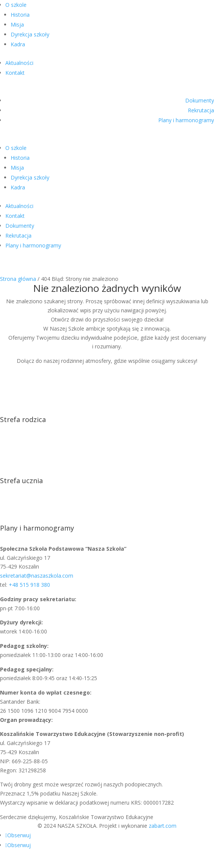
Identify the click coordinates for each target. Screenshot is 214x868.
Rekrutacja (201, 110)
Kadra (18, 44)
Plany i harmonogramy (186, 120)
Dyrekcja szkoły (30, 34)
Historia (20, 15)
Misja (17, 24)
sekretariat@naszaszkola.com (37, 576)
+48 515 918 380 (29, 585)
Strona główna (18, 279)
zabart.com (163, 826)
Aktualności (19, 63)
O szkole (16, 5)
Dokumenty (200, 100)
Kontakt (15, 73)
